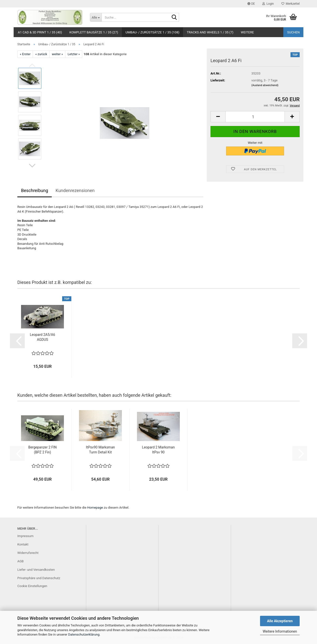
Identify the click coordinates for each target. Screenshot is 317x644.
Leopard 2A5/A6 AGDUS (42, 337)
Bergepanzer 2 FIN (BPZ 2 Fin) (42, 450)
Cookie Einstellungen (32, 586)
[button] (251, 4)
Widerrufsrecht (28, 553)
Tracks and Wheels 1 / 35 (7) (210, 32)
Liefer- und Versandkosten (36, 570)
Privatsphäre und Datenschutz (39, 578)
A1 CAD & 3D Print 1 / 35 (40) (40, 32)
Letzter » (74, 54)
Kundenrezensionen (75, 190)
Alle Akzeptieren (280, 621)
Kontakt (23, 544)
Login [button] (268, 4)
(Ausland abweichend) (265, 85)
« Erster (25, 54)
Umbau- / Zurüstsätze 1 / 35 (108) (153, 32)
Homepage (95, 508)
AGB (20, 561)
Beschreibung (35, 190)
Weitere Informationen (280, 631)
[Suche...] (96, 17)
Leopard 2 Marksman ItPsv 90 (158, 450)
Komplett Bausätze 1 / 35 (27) (94, 32)
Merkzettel (291, 4)
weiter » (57, 54)
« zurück (41, 54)
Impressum (25, 536)
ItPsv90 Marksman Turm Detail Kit (100, 450)
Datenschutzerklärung (84, 634)
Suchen (293, 32)
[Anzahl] (255, 117)
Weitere (247, 32)
